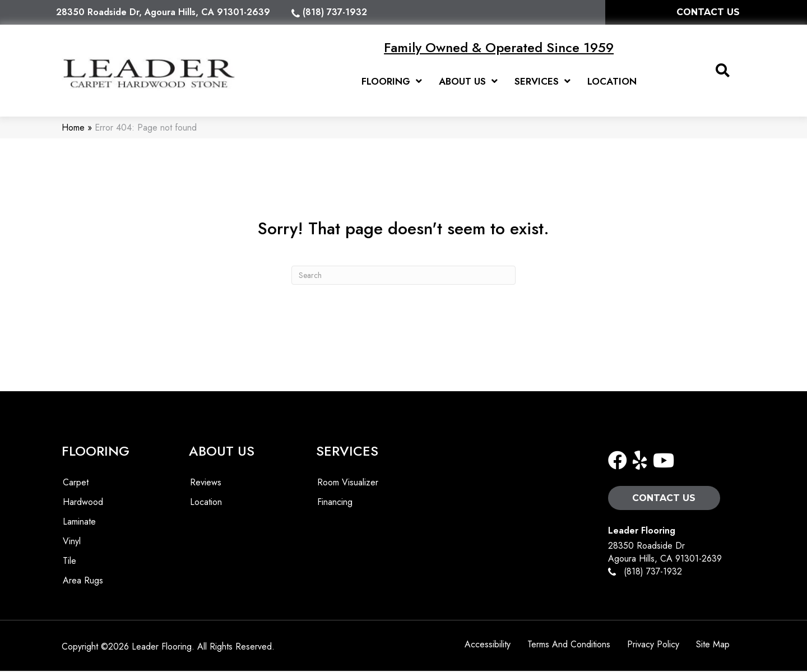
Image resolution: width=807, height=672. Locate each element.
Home (73, 128)
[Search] (403, 276)
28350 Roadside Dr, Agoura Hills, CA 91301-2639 (163, 12)
